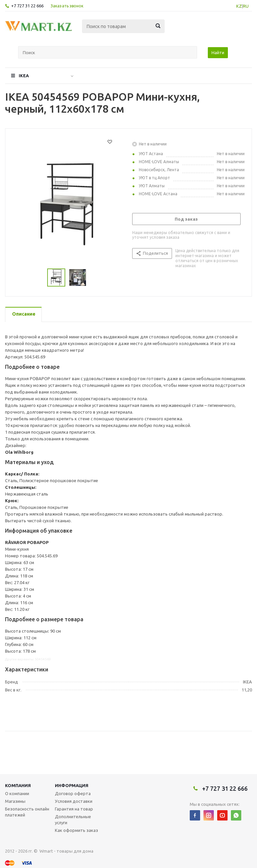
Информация (72, 785)
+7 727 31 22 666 (27, 6)
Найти (218, 52)
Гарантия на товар (74, 809)
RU (246, 6)
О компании (17, 793)
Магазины (15, 801)
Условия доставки (74, 801)
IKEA (24, 76)
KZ (239, 6)
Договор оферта (73, 793)
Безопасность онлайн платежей (27, 812)
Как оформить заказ (76, 830)
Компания (18, 785)
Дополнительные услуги (73, 820)
